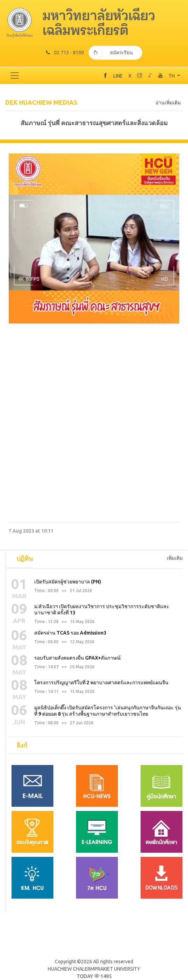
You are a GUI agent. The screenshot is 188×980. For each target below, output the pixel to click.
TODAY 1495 (94, 976)
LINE (118, 76)
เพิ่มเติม (175, 558)
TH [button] (172, 76)
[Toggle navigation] (15, 75)
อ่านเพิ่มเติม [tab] (168, 103)
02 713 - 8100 (65, 53)
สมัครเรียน (111, 53)
